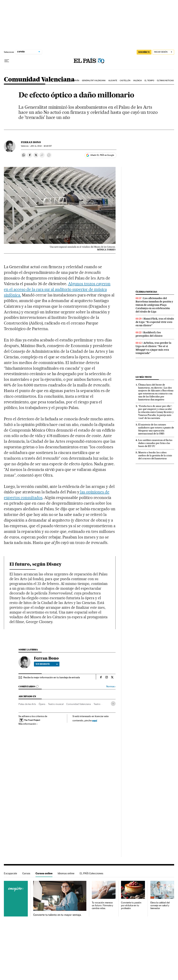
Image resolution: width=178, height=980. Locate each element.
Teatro (97, 704)
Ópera (42, 704)
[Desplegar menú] (7, 61)
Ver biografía (47, 664)
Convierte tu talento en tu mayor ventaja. (57, 915)
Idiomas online (66, 873)
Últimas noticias (165, 81)
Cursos (26, 873)
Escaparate (10, 873)
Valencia (138, 81)
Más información (28, 724)
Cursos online (44, 873)
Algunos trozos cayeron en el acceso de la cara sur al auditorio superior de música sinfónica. (57, 289)
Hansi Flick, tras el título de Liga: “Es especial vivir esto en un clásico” (155, 322)
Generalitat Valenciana (94, 81)
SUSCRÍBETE (144, 52)
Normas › (111, 686)
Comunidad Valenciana (39, 80)
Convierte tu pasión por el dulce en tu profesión (131, 905)
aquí (95, 720)
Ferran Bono (31, 142)
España (76, 81)
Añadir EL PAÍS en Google (102, 155)
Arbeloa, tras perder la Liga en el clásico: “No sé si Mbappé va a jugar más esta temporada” (153, 348)
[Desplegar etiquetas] (113, 704)
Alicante (113, 81)
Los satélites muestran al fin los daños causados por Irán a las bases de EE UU (155, 443)
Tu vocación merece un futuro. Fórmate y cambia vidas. (102, 905)
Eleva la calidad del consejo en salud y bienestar (160, 905)
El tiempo (149, 81)
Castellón (125, 81)
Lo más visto (144, 377)
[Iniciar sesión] (163, 52)
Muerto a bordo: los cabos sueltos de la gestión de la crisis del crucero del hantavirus (155, 455)
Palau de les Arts (27, 704)
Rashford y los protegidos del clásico (149, 334)
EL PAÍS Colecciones (91, 873)
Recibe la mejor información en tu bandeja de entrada (52, 677)
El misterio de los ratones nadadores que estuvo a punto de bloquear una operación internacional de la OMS (156, 429)
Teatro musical (56, 704)
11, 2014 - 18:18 (41, 146)
